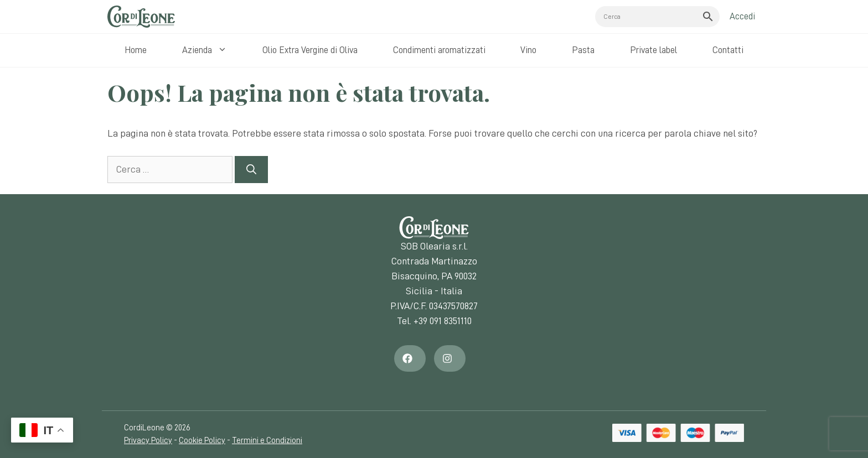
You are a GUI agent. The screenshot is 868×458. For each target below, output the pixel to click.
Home (136, 50)
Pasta (583, 50)
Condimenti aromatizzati (439, 50)
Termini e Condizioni (267, 441)
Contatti (728, 50)
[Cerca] (251, 170)
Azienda (208, 50)
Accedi (742, 16)
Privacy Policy (148, 441)
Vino (528, 50)
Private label (653, 50)
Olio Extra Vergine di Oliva (310, 50)
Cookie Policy (202, 441)
